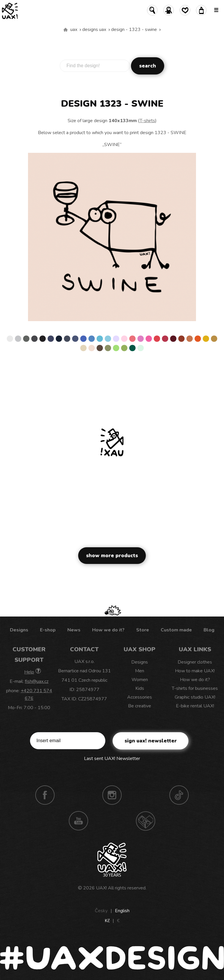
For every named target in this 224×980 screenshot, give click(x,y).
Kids (140, 688)
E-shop (48, 630)
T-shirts (147, 121)
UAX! (101, 888)
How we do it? (108, 630)
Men (140, 671)
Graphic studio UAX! (195, 697)
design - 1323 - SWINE (134, 30)
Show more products (112, 556)
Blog (209, 630)
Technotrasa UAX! (146, 821)
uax (74, 30)
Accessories (140, 697)
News (74, 630)
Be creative (140, 706)
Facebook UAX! (45, 795)
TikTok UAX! (179, 795)
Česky (101, 911)
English (122, 911)
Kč (107, 921)
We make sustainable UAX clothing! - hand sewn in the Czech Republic (66, 30)
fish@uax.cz (37, 681)
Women (140, 680)
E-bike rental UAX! (195, 706)
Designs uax (94, 30)
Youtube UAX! (78, 821)
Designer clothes (195, 662)
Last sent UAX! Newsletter (112, 759)
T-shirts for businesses (195, 688)
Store (143, 630)
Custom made (176, 630)
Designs (19, 630)
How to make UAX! (195, 671)
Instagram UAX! (112, 795)
